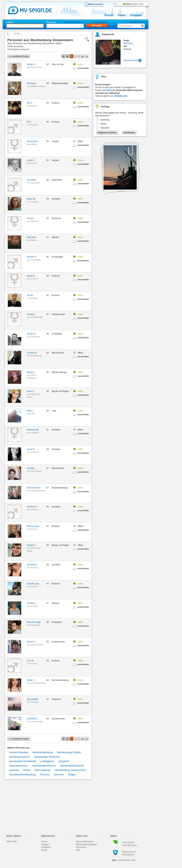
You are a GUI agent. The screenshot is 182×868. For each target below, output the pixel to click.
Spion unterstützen (85, 842)
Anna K (30, 218)
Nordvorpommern (19, 757)
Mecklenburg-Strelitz (69, 752)
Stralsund (35, 221)
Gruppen (136, 15)
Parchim (45, 774)
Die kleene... (33, 565)
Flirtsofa (111, 90)
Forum (109, 15)
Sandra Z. (32, 334)
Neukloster (35, 625)
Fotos (122, 15)
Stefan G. (31, 64)
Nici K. (30, 103)
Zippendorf (35, 183)
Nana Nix (31, 199)
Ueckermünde (37, 317)
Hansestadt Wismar (44, 766)
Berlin (103, 124)
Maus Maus (32, 141)
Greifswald (35, 337)
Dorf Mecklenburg (38, 683)
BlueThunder (33, 526)
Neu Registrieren (100, 22)
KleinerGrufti (33, 430)
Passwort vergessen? (74, 22)
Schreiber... (32, 180)
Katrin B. (31, 276)
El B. (29, 122)
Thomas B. (32, 353)
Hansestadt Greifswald (22, 761)
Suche (17, 34)
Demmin (59, 774)
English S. (32, 545)
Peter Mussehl (34, 488)
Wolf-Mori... (129, 43)
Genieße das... (34, 584)
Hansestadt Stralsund (47, 757)
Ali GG (30, 295)
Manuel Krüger (34, 622)
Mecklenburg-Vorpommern (71, 770)
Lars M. (30, 661)
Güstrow (34, 279)
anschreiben (83, 68)
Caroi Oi (31, 449)
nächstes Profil (131, 60)
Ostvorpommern (19, 766)
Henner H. (32, 257)
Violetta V (31, 603)
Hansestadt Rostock (72, 766)
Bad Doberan (36, 356)
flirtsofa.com (121, 96)
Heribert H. (32, 507)
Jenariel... (31, 314)
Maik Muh (31, 237)
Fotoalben (46, 847)
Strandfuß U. (33, 719)
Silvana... (31, 372)
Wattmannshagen (38, 86)
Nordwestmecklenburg (22, 774)
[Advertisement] (166, 101)
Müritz (27, 770)
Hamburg (105, 120)
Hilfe (78, 850)
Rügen (72, 774)
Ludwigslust (47, 761)
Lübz (33, 414)
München (105, 128)
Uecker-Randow (19, 752)
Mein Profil (12, 842)
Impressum (81, 847)
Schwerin (35, 202)
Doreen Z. (32, 642)
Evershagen (36, 260)
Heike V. (31, 680)
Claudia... (31, 468)
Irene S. (31, 391)
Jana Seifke (32, 699)
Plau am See (36, 67)
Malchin (34, 240)
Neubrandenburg (38, 491)
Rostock (34, 106)
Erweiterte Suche (137, 22)
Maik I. (30, 411)
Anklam (34, 144)
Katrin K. (31, 160)
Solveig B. (32, 83)
